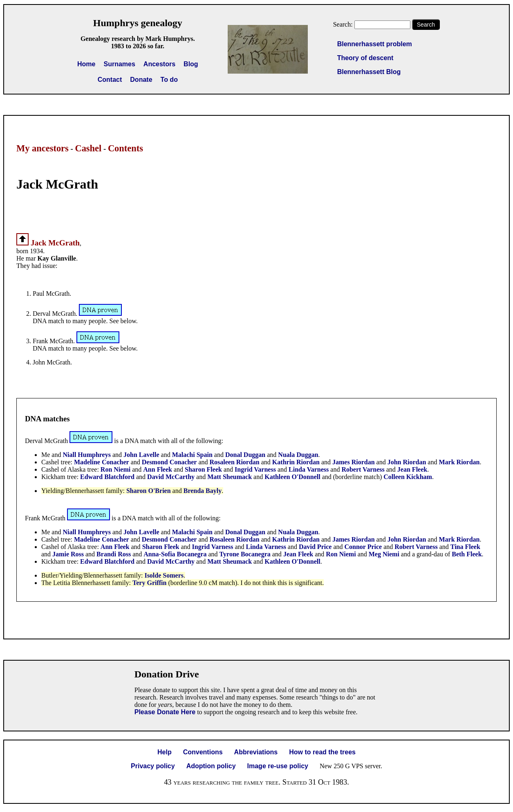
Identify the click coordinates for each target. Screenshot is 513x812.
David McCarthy (171, 477)
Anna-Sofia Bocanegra (175, 554)
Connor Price (363, 547)
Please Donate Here (165, 712)
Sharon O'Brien (149, 491)
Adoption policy (211, 766)
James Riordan (354, 462)
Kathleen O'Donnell (292, 477)
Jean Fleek (412, 469)
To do (169, 80)
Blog (191, 64)
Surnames (119, 64)
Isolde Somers (164, 575)
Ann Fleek (158, 469)
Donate (141, 80)
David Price (315, 547)
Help (165, 752)
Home (86, 64)
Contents (125, 148)
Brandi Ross (114, 554)
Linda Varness (309, 469)
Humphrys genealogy (138, 23)
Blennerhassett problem (375, 44)
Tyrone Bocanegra (245, 554)
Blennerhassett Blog (369, 72)
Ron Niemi (115, 469)
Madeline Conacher (102, 462)
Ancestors (159, 64)
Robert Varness (363, 469)
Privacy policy (153, 766)
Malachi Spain (192, 455)
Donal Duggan (245, 455)
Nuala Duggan (298, 455)
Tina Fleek (465, 547)
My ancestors (43, 148)
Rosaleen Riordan (235, 462)
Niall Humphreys (87, 455)
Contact (110, 80)
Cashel (88, 148)
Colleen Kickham (408, 477)
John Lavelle (141, 455)
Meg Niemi (384, 554)
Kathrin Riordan (296, 462)
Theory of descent (365, 58)
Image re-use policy (278, 766)
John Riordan (408, 462)
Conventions (203, 752)
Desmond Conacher (169, 462)
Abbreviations (256, 752)
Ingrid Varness (255, 469)
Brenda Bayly (203, 491)
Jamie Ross (68, 554)
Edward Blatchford (107, 477)
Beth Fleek (467, 554)
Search (426, 25)
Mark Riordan (459, 462)
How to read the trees (322, 752)
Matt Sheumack (230, 477)
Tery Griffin (149, 583)
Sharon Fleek (203, 469)
